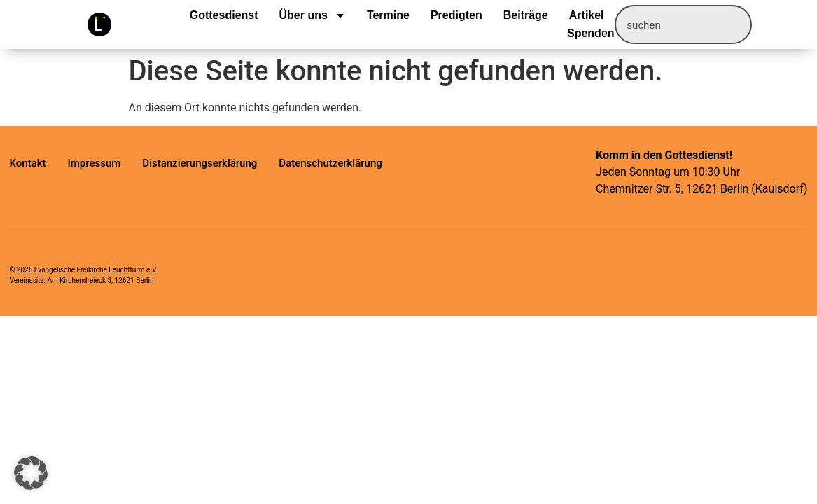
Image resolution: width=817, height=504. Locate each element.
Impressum (95, 163)
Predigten (456, 15)
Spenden (591, 33)
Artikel (587, 15)
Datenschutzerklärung (330, 163)
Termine (388, 15)
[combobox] (683, 24)
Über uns (313, 15)
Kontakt (28, 163)
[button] (31, 473)
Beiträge (526, 15)
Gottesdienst (224, 15)
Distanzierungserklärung (200, 163)
